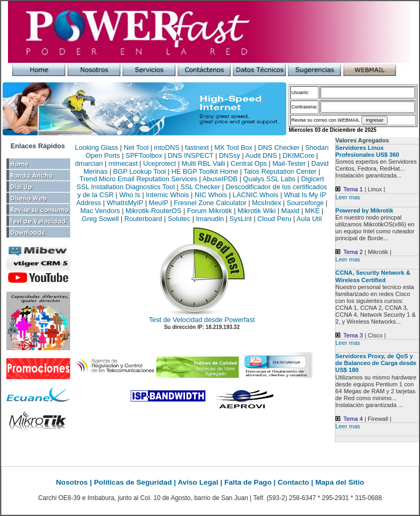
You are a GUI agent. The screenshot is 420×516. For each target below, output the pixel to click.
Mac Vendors (100, 211)
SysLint (241, 219)
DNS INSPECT (191, 155)
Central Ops (249, 163)
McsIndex (267, 203)
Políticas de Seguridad (134, 482)
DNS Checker (279, 147)
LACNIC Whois (256, 195)
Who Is (130, 195)
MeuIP (159, 203)
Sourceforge (305, 203)
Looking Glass (96, 147)
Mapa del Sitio (340, 482)
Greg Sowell (100, 219)
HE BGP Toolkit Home (204, 171)
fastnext (197, 147)
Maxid (290, 211)
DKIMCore (299, 155)
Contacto (293, 482)
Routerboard (143, 219)
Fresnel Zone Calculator (210, 203)
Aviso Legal (199, 482)
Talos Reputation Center (280, 171)
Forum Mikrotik (210, 211)
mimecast (123, 163)
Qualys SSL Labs (269, 179)
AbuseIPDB (220, 179)
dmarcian (89, 163)
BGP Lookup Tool (140, 171)
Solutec (179, 219)
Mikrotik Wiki (257, 211)
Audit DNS (261, 155)
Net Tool (136, 147)
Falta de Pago (249, 482)
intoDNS (167, 147)
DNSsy (230, 155)
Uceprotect (159, 163)
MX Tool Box (233, 147)
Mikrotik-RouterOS (153, 211)
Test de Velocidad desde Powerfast (202, 320)
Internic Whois (167, 195)
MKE (313, 211)
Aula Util (309, 219)
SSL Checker (200, 187)
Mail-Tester (289, 163)
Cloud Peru (274, 219)
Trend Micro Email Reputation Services (138, 179)
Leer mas (348, 197)
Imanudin (210, 219)
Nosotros (73, 482)
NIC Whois (211, 195)
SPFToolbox (144, 155)
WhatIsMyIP (125, 203)
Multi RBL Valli (204, 163)
